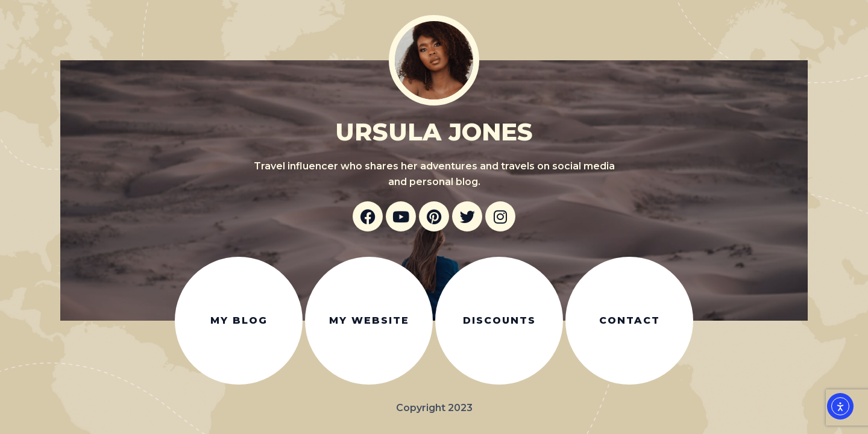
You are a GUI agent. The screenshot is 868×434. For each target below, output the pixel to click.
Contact (630, 320)
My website (369, 320)
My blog (239, 320)
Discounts (499, 320)
